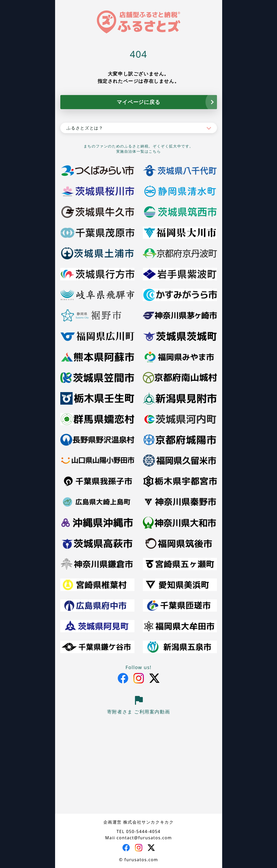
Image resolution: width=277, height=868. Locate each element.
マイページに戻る (138, 102)
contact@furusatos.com (144, 838)
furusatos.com (141, 860)
